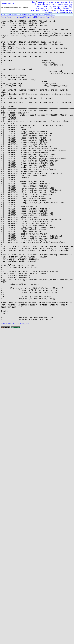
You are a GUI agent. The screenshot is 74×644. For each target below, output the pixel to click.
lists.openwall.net (7, 3)
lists (34, 2)
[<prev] (4, 17)
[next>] (10, 17)
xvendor (57, 8)
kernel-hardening (50, 6)
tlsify (71, 6)
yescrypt (54, 4)
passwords (40, 8)
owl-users (49, 2)
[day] (37, 17)
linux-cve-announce (61, 12)
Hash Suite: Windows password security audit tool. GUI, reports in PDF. (28, 15)
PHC (71, 12)
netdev (57, 10)
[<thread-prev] (18, 17)
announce (41, 2)
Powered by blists (7, 390)
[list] (53, 17)
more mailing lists (22, 390)
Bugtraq (66, 8)
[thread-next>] (29, 17)
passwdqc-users (44, 4)
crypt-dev (50, 8)
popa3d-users (63, 4)
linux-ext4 (64, 10)
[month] (43, 17)
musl (59, 6)
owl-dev (57, 2)
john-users (64, 2)
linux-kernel (44, 10)
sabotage (65, 6)
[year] (48, 17)
